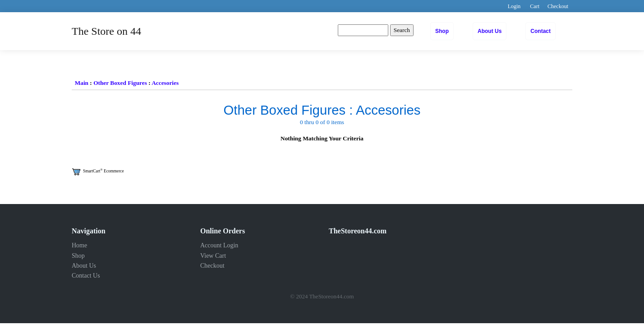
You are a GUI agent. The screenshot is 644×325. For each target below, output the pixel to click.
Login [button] (514, 6)
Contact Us (86, 276)
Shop (442, 31)
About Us (490, 31)
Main (82, 83)
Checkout (212, 266)
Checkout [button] (558, 6)
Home (79, 245)
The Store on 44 (106, 31)
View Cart (213, 256)
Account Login (219, 245)
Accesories (165, 83)
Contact (540, 31)
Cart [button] (535, 6)
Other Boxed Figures (120, 83)
